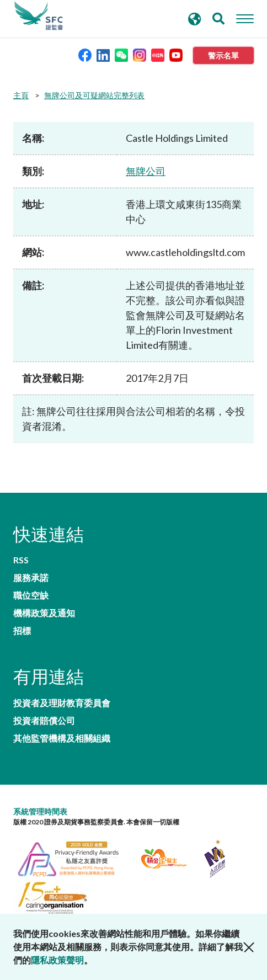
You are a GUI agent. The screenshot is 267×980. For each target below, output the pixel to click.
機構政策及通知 (44, 613)
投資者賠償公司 (44, 721)
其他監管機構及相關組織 (62, 738)
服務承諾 (31, 578)
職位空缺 (31, 595)
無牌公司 (146, 171)
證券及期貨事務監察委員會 (39, 16)
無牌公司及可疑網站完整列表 (94, 95)
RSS (21, 560)
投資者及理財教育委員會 (62, 703)
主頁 (21, 95)
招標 (22, 631)
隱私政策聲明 (57, 960)
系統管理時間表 (40, 811)
